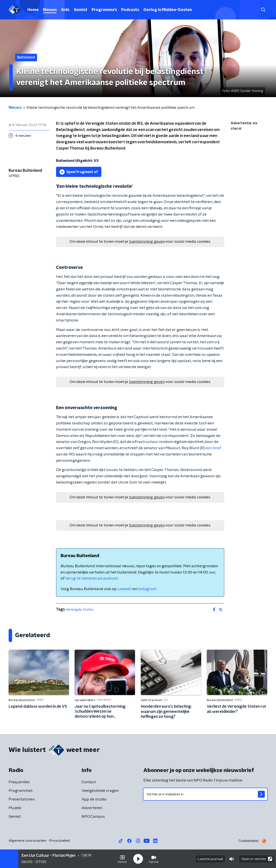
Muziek (15, 808)
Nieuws (50, 10)
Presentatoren (22, 799)
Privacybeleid (59, 841)
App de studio (94, 799)
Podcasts (130, 10)
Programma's (104, 10)
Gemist (81, 10)
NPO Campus (93, 817)
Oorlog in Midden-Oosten (168, 10)
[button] (122, 859)
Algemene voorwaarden (27, 841)
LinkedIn (125, 589)
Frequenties (19, 782)
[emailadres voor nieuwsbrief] (205, 794)
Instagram (147, 589)
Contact (89, 782)
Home (33, 10)
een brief (213, 448)
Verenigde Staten (80, 610)
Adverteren (92, 808)
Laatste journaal (210, 859)
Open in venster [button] (257, 859)
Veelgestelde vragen (100, 791)
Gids (65, 10)
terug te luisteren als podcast (92, 578)
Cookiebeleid (248, 841)
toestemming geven (147, 242)
